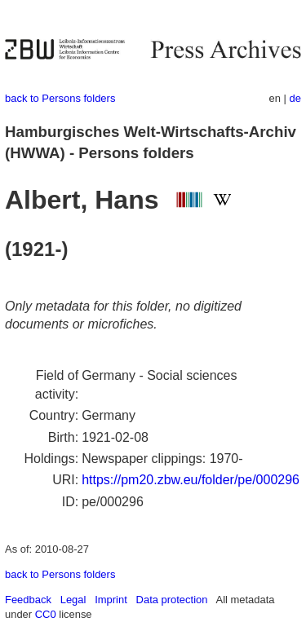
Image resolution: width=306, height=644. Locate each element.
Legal (73, 600)
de (295, 98)
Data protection (172, 600)
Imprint (111, 600)
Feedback (28, 600)
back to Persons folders (60, 98)
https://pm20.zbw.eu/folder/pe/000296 (191, 480)
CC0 (46, 614)
